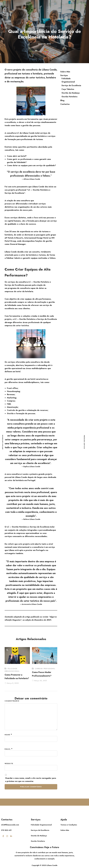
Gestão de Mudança (39, 836)
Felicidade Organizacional (68, 80)
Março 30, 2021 (39, 681)
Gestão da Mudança (71, 93)
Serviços (64, 75)
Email (8, 749)
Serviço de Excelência (44, 27)
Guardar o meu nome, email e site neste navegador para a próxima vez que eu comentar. (31, 780)
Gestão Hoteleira (69, 97)
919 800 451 (6, 830)
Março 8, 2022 (12, 683)
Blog (62, 100)
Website (9, 764)
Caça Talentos (68, 89)
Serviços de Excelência (40, 830)
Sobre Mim (65, 72)
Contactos (65, 104)
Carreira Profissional (45, 669)
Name (7, 735)
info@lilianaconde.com (10, 825)
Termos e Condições (69, 825)
